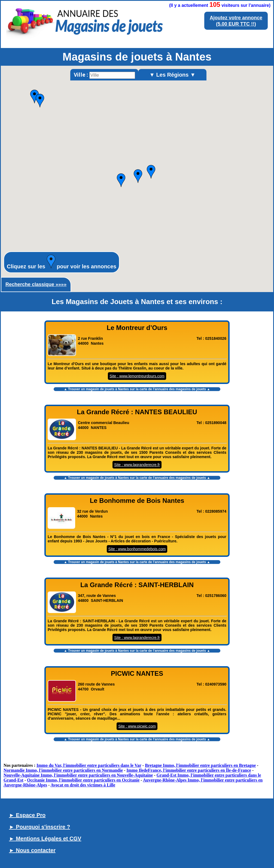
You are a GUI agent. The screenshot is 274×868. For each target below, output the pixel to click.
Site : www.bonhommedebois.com (137, 549)
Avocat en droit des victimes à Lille (83, 785)
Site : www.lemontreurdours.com (137, 376)
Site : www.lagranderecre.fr (137, 465)
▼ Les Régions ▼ (172, 75)
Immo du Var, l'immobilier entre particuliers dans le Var (89, 765)
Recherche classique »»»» (36, 284)
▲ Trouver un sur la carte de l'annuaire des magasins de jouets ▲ (137, 389)
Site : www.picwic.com (137, 726)
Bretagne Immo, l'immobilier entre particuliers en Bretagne (200, 765)
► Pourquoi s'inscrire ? (40, 827)
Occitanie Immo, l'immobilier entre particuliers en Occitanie (83, 780)
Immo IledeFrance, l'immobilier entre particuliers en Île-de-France (189, 770)
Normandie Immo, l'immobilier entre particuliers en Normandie (63, 770)
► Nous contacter (32, 850)
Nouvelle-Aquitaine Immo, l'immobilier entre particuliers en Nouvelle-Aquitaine (78, 775)
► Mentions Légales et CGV (45, 839)
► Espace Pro (27, 815)
